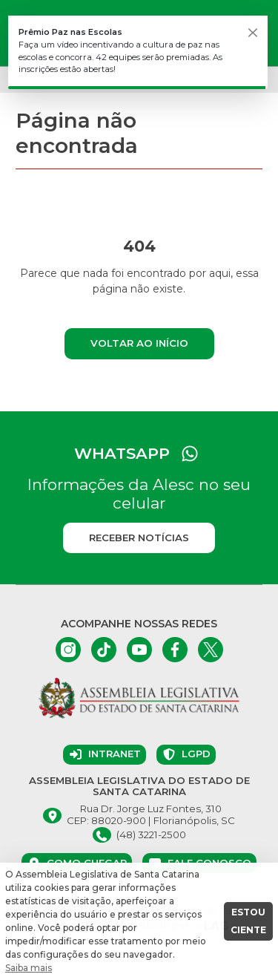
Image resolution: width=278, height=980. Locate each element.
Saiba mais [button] (29, 968)
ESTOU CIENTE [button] (248, 921)
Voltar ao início (139, 343)
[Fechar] (253, 33)
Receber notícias (139, 538)
